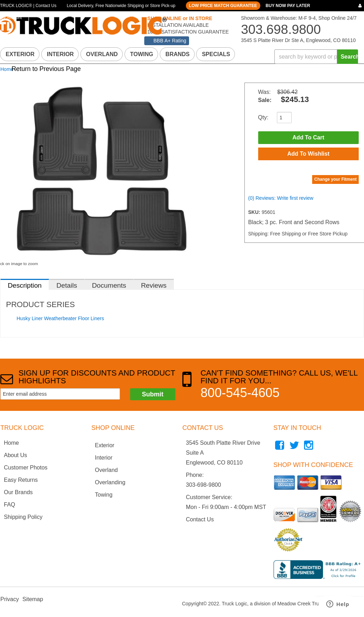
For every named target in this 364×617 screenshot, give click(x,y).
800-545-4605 (240, 393)
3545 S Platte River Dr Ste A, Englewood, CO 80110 (298, 40)
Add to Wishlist (308, 154)
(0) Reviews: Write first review (281, 198)
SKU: (255, 212)
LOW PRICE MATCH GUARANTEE (223, 6)
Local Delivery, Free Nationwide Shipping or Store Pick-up (121, 6)
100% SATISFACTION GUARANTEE (187, 32)
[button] (316, 57)
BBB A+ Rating (170, 41)
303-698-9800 (204, 485)
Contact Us (200, 519)
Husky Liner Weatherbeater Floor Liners (60, 318)
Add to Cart (308, 137)
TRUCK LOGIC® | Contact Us (28, 6)
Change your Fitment (335, 179)
